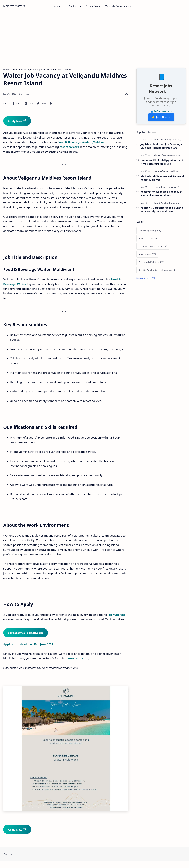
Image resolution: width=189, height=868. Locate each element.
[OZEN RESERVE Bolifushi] (153, 248)
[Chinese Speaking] (150, 232)
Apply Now (18, 122)
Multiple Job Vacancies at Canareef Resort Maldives (162, 179)
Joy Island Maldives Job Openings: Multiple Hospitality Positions (162, 148)
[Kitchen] (158, 157)
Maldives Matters (14, 6)
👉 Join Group (161, 119)
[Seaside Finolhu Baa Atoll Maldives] (158, 272)
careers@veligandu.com (26, 634)
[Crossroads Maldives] (151, 264)
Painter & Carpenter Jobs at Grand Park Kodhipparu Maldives (162, 211)
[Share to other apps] (51, 105)
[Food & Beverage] (162, 141)
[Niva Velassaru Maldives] (175, 157)
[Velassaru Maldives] (150, 240)
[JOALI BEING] (147, 256)
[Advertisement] (94, 40)
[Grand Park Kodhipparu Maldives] (171, 205)
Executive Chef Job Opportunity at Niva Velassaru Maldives (162, 163)
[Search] (184, 6)
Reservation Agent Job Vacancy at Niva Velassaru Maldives (162, 195)
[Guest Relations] (179, 141)
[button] (17, 105)
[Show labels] (146, 280)
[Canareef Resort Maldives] (167, 173)
